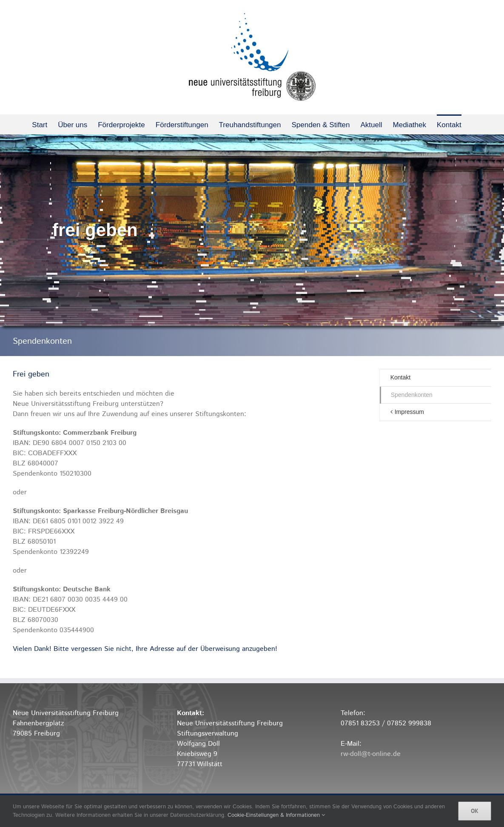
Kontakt (400, 377)
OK (475, 811)
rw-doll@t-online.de (371, 754)
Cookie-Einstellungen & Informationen (276, 815)
